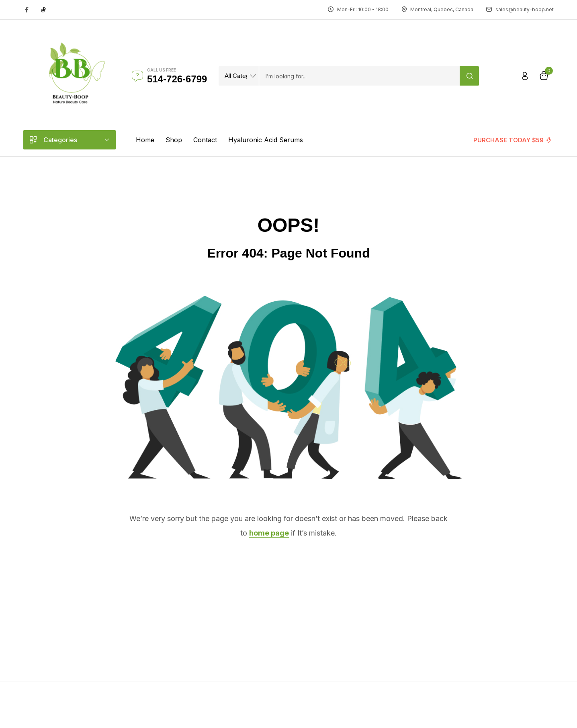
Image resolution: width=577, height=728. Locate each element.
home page (269, 533)
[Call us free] (137, 76)
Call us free (162, 70)
